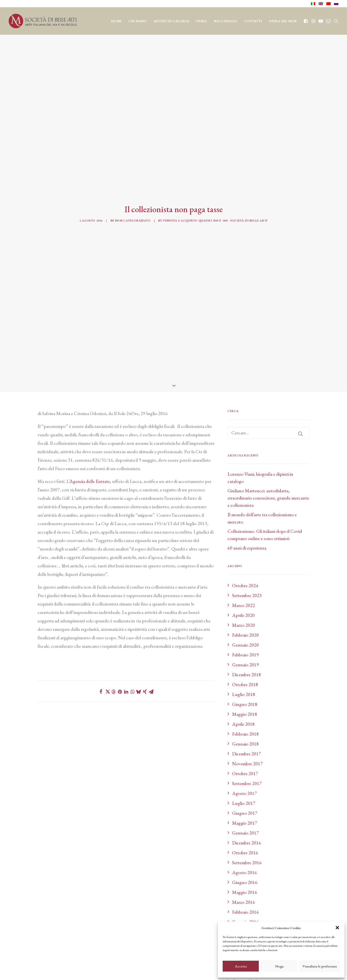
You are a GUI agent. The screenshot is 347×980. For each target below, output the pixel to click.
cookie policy (81, 941)
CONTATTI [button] (253, 21)
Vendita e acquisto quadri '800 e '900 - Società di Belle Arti (215, 78)
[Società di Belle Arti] (43, 21)
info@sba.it (87, 924)
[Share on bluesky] (139, 407)
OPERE (201, 21)
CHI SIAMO (138, 21)
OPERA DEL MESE (283, 21)
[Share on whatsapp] (132, 407)
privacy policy (51, 941)
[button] (337, 928)
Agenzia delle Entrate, (90, 196)
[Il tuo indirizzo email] (148, 911)
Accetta (241, 966)
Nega (279, 966)
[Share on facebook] (101, 407)
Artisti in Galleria (171, 21)
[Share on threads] (113, 407)
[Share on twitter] (107, 407)
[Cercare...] (268, 148)
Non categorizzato (133, 78)
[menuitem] (314, 4)
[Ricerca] (268, 148)
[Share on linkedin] (126, 407)
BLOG (174, 871)
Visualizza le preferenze (320, 966)
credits (42, 970)
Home (117, 21)
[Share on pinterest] (120, 407)
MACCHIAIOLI (225, 21)
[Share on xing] (145, 407)
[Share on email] (151, 407)
